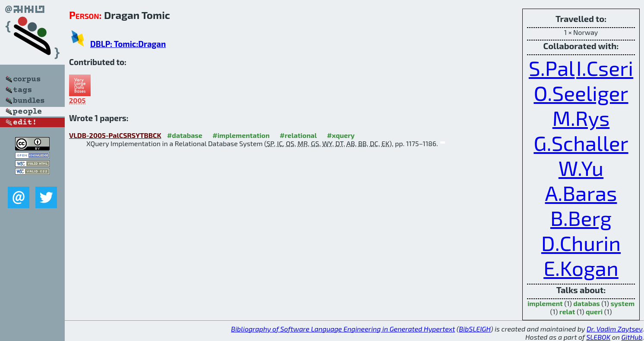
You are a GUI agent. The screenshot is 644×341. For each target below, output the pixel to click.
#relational (298, 135)
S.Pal (552, 68)
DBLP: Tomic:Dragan (128, 44)
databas (586, 303)
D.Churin (581, 243)
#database (185, 135)
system (622, 303)
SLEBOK (598, 337)
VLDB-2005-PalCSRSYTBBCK (115, 135)
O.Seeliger (581, 93)
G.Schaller (581, 143)
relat (567, 311)
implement (545, 303)
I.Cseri (605, 68)
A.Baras (581, 193)
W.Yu (581, 168)
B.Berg (581, 218)
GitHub (632, 337)
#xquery (341, 135)
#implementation (241, 135)
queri (594, 311)
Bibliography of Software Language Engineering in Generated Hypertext (343, 329)
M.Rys (581, 118)
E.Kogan (581, 268)
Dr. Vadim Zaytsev (614, 329)
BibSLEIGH (475, 329)
